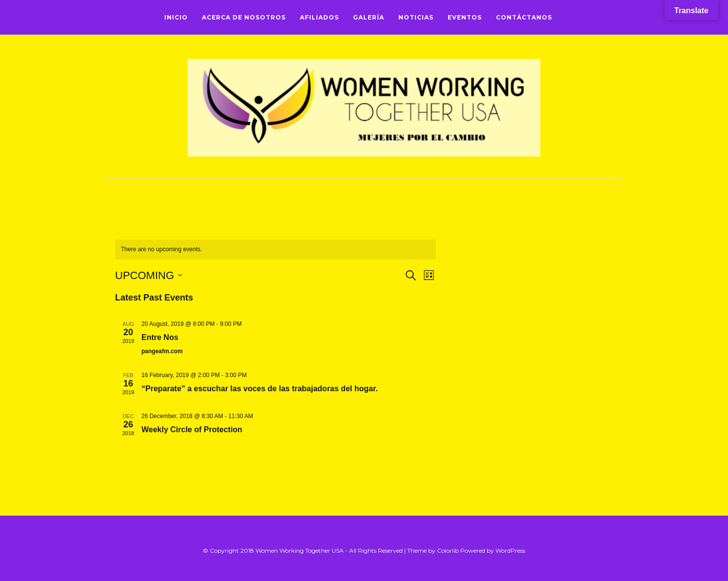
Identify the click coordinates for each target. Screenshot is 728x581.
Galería (369, 17)
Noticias (416, 17)
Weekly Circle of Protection (192, 430)
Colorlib (448, 551)
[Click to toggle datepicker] (149, 275)
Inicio (176, 17)
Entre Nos (160, 337)
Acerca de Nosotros (244, 17)
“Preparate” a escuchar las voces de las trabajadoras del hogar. (260, 389)
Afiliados (319, 17)
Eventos (465, 17)
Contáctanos (524, 17)
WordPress (510, 551)
